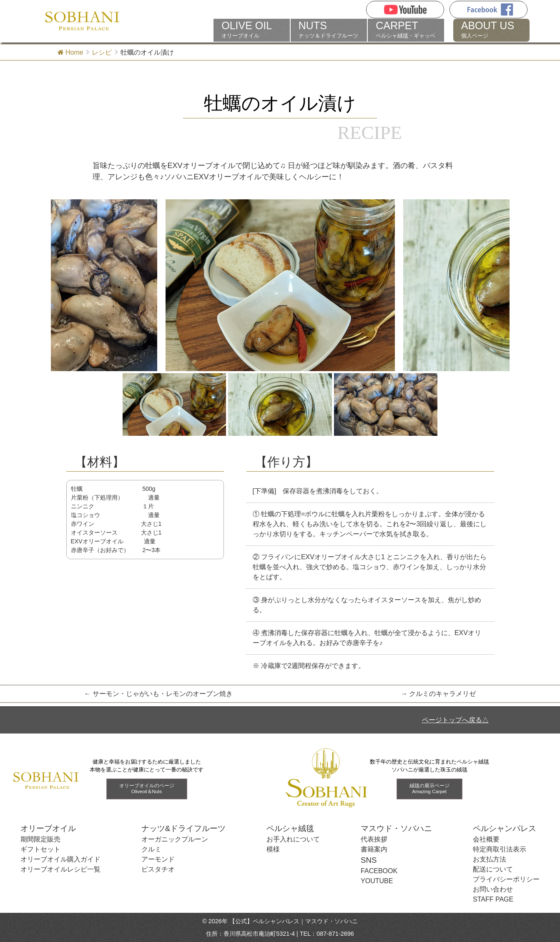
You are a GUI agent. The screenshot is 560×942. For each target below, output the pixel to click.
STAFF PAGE (493, 899)
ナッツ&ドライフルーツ (183, 828)
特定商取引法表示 (500, 849)
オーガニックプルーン (175, 839)
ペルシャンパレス (505, 828)
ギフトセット (40, 849)
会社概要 (486, 839)
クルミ (151, 849)
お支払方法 (490, 859)
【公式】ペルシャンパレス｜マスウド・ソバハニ (294, 921)
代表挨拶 (374, 839)
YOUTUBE (377, 881)
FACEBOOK (379, 871)
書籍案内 (374, 849)
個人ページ (491, 30)
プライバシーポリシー (506, 879)
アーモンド (158, 859)
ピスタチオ (158, 869)
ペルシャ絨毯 (290, 828)
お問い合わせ (493, 889)
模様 (273, 849)
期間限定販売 (40, 839)
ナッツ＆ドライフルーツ (329, 30)
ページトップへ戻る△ (455, 720)
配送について (493, 869)
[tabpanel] (280, 285)
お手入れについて (293, 839)
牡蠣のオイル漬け (280, 103)
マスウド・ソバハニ (396, 828)
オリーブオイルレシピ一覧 (60, 869)
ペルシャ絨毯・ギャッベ (406, 30)
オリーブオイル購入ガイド (60, 859)
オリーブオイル (252, 30)
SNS (369, 860)
